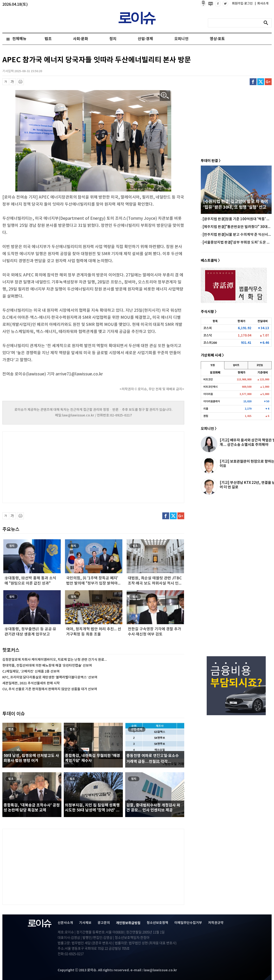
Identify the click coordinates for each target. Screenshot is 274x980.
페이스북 (253, 82)
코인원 (260, 365)
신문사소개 (65, 923)
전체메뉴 (19, 39)
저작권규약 (216, 923)
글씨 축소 (6, 82)
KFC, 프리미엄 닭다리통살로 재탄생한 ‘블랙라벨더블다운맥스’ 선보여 (50, 677)
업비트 (236, 365)
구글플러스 (268, 82)
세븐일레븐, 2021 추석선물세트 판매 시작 (31, 683)
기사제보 (85, 923)
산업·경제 (145, 39)
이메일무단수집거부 (188, 923)
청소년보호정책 (157, 923)
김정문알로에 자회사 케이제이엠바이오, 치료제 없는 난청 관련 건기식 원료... (55, 660)
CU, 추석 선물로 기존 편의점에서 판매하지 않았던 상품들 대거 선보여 (50, 689)
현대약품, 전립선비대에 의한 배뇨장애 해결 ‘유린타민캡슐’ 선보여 (47, 666)
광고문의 (104, 923)
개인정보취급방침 (128, 923)
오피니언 (181, 39)
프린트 (20, 82)
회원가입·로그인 (243, 4)
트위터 (261, 82)
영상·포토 (217, 39)
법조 (48, 39)
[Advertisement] (50, 467)
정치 (113, 39)
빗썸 (213, 365)
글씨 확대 (12, 82)
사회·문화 (81, 39)
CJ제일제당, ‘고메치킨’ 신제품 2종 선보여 (31, 671)
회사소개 (262, 4)
